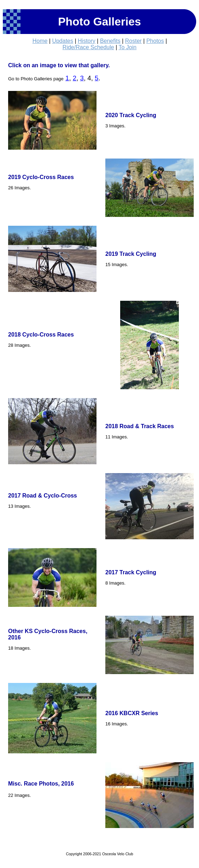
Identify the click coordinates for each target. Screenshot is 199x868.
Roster (133, 41)
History (87, 41)
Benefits (110, 41)
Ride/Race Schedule (88, 47)
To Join (127, 47)
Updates (63, 41)
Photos (155, 41)
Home (40, 41)
